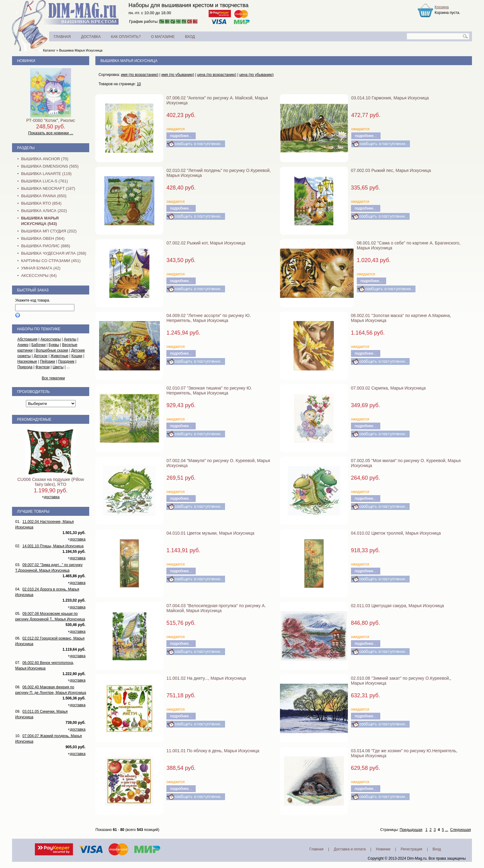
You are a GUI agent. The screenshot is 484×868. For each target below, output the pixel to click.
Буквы (54, 345)
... (447, 830)
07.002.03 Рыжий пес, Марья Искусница (391, 170)
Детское (41, 356)
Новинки (26, 61)
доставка (52, 497)
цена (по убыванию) (256, 75)
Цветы (58, 367)
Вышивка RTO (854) (41, 203)
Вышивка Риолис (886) (46, 246)
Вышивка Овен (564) (43, 238)
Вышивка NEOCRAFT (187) (48, 188)
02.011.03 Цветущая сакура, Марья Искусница (397, 606)
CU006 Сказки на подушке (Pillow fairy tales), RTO (51, 482)
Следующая (460, 830)
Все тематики (53, 378)
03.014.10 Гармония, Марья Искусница (390, 98)
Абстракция (27, 339)
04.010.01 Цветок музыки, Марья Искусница (210, 533)
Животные (60, 356)
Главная (316, 849)
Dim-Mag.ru (417, 858)
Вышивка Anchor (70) (45, 159)
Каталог (49, 50)
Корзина (442, 7)
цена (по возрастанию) (217, 75)
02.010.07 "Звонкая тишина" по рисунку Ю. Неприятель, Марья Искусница (209, 390)
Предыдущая (411, 830)
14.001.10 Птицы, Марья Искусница (53, 546)
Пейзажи (48, 361)
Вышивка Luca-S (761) (44, 181)
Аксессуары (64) (39, 275)
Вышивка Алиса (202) (44, 211)
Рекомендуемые (34, 419)
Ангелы (70, 339)
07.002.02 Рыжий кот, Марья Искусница (206, 243)
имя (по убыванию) (178, 75)
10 (139, 84)
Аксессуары (51, 339)
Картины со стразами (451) (51, 261)
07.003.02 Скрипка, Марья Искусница (388, 388)
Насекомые (27, 361)
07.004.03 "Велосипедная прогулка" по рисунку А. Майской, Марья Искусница (216, 608)
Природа (25, 367)
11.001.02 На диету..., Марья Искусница (206, 678)
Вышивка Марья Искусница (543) (40, 221)
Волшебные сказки (52, 350)
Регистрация (411, 849)
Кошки (77, 356)
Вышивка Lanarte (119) (46, 174)
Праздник (66, 361)
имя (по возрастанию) (140, 75)
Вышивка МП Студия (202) (49, 231)
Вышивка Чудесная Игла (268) (54, 253)
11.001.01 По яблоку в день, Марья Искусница (213, 751)
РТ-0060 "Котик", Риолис (51, 120)
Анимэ (23, 345)
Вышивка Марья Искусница (81, 50)
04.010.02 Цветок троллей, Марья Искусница (396, 533)
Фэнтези (43, 367)
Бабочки (39, 345)
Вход (437, 849)
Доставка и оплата (350, 849)
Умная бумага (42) (41, 268)
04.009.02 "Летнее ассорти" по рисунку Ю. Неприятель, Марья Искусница (209, 318)
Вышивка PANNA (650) (44, 196)
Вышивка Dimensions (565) (50, 166)
